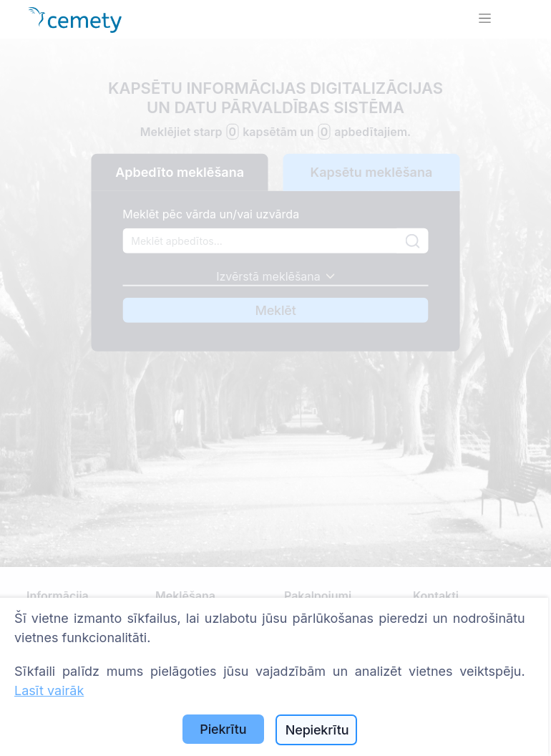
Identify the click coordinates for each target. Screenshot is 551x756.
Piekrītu (223, 729)
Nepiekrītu (317, 730)
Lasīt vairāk (49, 690)
